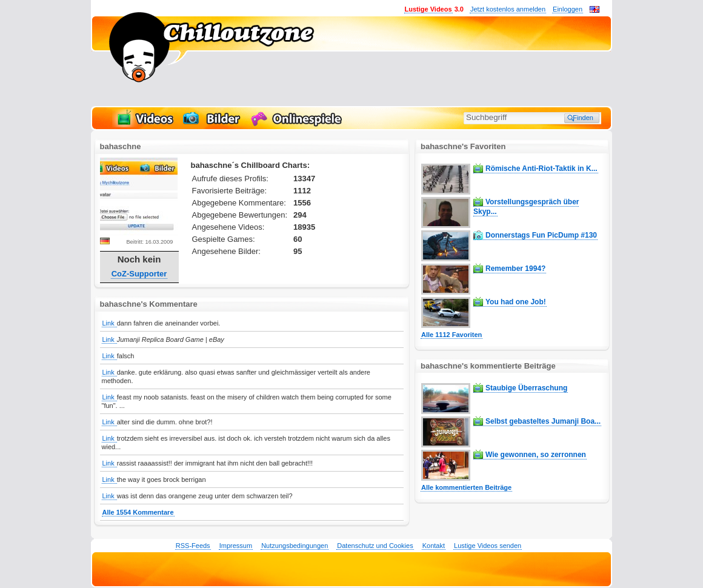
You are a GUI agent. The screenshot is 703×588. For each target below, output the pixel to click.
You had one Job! (516, 302)
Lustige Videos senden (488, 546)
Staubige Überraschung (526, 388)
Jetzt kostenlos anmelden (508, 9)
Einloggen (568, 9)
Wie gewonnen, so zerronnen (536, 455)
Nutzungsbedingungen (295, 546)
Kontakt (434, 546)
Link (109, 323)
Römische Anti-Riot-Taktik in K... (541, 169)
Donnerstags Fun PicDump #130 (541, 235)
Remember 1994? (515, 269)
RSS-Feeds (193, 546)
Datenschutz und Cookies (375, 546)
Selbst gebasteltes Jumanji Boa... (543, 421)
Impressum (236, 546)
